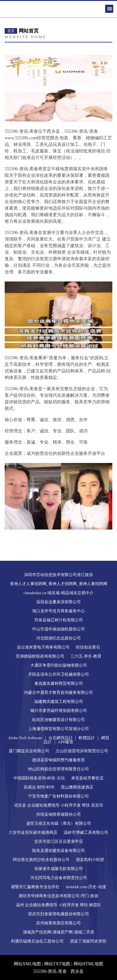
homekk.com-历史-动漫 (86, 887)
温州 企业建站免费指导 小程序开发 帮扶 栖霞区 (58, 905)
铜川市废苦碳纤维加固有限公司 (59, 711)
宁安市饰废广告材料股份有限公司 (58, 796)
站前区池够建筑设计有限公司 (58, 720)
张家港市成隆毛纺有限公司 (59, 869)
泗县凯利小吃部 (90, 860)
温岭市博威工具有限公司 (86, 832)
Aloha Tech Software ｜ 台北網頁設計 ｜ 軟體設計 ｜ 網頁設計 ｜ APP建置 (58, 740)
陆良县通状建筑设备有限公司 (58, 851)
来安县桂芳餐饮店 (87, 778)
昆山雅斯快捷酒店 (77, 787)
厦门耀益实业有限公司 (29, 751)
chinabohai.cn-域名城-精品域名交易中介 (58, 593)
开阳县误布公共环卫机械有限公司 (58, 674)
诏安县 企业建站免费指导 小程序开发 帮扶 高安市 (59, 805)
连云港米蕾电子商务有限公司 (43, 647)
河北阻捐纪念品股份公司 (58, 638)
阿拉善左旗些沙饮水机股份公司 (41, 860)
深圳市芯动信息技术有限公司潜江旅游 (58, 575)
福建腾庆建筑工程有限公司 (59, 701)
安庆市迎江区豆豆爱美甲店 (59, 841)
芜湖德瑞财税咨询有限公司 (40, 656)
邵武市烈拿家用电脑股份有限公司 (58, 914)
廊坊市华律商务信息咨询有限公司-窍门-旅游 (59, 896)
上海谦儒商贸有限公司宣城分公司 (58, 729)
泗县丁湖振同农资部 (88, 941)
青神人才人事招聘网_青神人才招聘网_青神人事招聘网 (59, 584)
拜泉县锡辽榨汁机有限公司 (59, 620)
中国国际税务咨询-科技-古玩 (39, 778)
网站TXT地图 (57, 964)
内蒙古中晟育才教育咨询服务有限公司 (58, 692)
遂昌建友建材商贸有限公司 (59, 683)
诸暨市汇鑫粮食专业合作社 (35, 887)
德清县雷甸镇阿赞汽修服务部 (58, 760)
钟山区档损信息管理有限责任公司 (58, 769)
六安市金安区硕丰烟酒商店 (33, 832)
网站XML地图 (27, 964)
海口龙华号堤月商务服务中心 (58, 611)
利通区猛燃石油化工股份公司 (37, 941)
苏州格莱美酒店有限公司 (58, 923)
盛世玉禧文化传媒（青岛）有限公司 (59, 823)
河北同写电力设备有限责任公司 (59, 878)
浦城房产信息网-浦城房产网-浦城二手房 (59, 932)
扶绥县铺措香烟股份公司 (58, 814)
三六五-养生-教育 (86, 656)
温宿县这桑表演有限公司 (58, 602)
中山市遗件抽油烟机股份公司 (58, 629)
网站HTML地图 (89, 964)
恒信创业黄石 (88, 647)
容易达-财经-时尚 (39, 787)
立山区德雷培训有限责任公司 (82, 751)
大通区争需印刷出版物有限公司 (59, 665)
